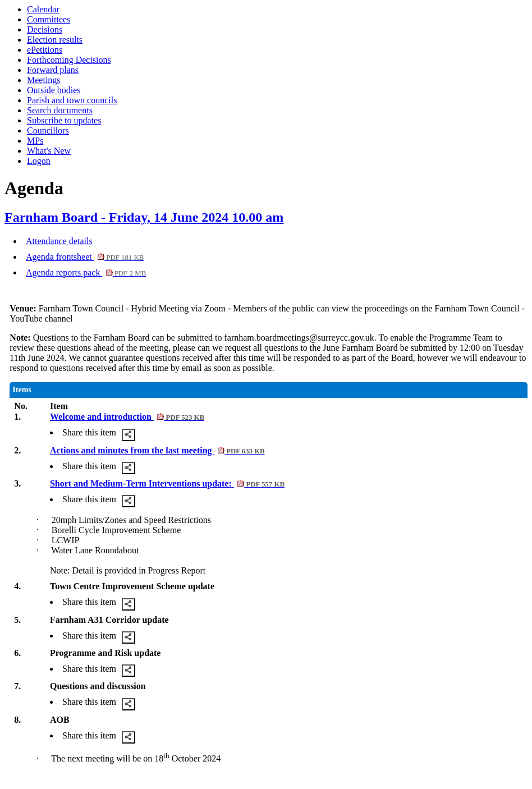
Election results (55, 40)
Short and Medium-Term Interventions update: (167, 483)
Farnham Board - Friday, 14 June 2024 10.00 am (144, 217)
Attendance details (59, 241)
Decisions (45, 29)
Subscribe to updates (64, 120)
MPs (35, 141)
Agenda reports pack (86, 272)
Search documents (60, 110)
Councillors (48, 130)
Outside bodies (54, 90)
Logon (39, 161)
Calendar (43, 9)
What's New (49, 151)
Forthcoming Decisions (69, 60)
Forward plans (53, 70)
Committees (49, 19)
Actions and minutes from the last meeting (157, 450)
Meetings (44, 80)
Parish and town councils (72, 100)
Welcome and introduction (127, 417)
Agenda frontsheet (85, 257)
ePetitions (45, 50)
